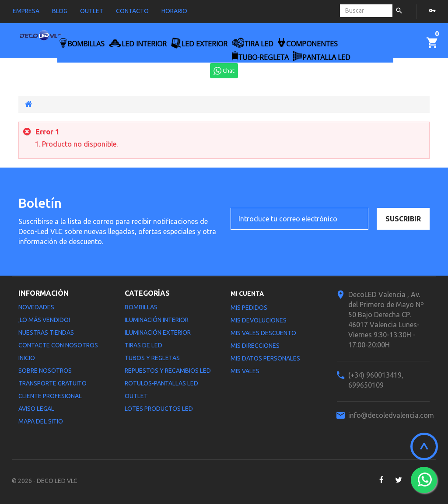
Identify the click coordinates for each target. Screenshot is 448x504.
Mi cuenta (247, 294)
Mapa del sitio (41, 421)
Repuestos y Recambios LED (168, 371)
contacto (132, 11)
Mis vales (245, 371)
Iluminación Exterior (158, 332)
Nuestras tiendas (46, 332)
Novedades (36, 307)
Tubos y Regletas (152, 358)
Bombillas (141, 307)
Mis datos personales (265, 358)
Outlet (136, 396)
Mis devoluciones (259, 320)
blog (60, 11)
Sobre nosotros (45, 371)
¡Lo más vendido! (44, 320)
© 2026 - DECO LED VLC (45, 481)
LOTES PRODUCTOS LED (159, 409)
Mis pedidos (249, 308)
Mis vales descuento (263, 333)
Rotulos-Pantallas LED (161, 383)
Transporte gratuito (52, 383)
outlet (92, 11)
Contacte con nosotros (58, 345)
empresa (26, 11)
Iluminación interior (157, 320)
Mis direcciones (255, 346)
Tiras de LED (143, 345)
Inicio (27, 358)
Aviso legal (36, 409)
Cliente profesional (50, 396)
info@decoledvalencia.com (391, 415)
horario (174, 11)
